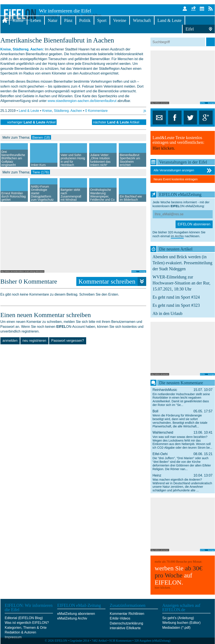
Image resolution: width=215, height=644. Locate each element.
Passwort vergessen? (68, 341)
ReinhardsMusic (183, 397)
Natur (53, 20)
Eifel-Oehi (183, 461)
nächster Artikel (116, 122)
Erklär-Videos (120, 618)
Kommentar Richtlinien (127, 614)
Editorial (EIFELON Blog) (24, 618)
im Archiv (177, 236)
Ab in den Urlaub (168, 313)
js (145, 111)
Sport (102, 20)
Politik (85, 20)
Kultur (18, 20)
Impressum (13, 637)
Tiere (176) (41, 172)
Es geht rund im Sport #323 (176, 305)
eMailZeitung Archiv (72, 618)
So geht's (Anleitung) (178, 618)
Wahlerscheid (183, 440)
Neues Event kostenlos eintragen (176, 179)
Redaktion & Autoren (20, 632)
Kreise (47, 111)
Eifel (190, 29)
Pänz (68, 20)
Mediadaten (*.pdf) (176, 628)
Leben (36, 20)
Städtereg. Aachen (68, 111)
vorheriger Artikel (32, 122)
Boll (183, 419)
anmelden (10, 341)
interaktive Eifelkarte (125, 628)
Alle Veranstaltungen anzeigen (183, 170)
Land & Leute (170, 20)
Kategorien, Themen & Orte (26, 628)
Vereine (120, 20)
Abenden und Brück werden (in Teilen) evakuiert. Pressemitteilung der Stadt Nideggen (183, 263)
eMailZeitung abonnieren (76, 614)
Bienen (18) (41, 137)
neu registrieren (34, 341)
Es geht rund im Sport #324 (176, 297)
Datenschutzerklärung (126, 623)
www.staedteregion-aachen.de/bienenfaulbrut (82, 101)
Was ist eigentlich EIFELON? (27, 623)
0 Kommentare (96, 111)
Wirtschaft (142, 20)
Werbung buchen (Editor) (181, 623)
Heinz (183, 483)
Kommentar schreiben (112, 281)
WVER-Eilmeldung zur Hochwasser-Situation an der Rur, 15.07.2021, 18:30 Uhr (182, 283)
